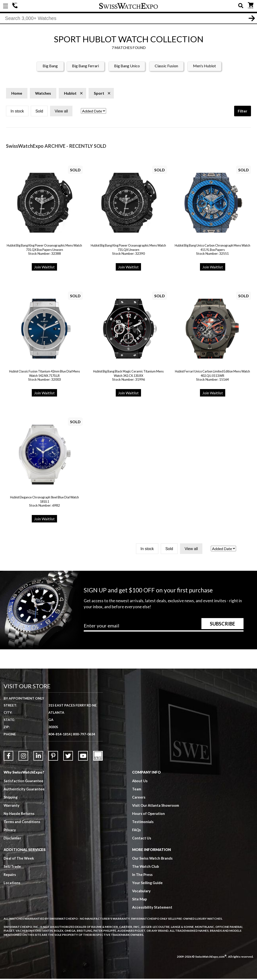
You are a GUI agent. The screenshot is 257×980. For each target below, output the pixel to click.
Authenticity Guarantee (24, 790)
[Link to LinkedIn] (38, 757)
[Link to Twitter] (68, 757)
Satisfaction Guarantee (24, 782)
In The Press (142, 876)
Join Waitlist (44, 268)
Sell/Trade (12, 868)
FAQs (137, 831)
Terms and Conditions (22, 823)
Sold (39, 112)
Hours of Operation (149, 815)
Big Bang (50, 67)
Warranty (12, 806)
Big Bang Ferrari (85, 67)
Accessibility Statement (152, 908)
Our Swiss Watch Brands (153, 859)
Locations (12, 884)
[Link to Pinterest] (53, 757)
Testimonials (143, 823)
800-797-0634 (84, 735)
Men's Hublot (204, 67)
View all (61, 112)
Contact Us (142, 839)
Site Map (140, 900)
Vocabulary (142, 892)
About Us (140, 782)
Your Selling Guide (148, 884)
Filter (243, 112)
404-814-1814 (16, 6)
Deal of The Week (19, 859)
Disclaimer (12, 839)
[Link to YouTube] (83, 757)
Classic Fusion (166, 67)
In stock (17, 112)
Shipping (11, 798)
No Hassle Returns (19, 815)
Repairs (10, 876)
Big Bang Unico (127, 67)
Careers (139, 798)
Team (137, 790)
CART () (251, 5)
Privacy (10, 831)
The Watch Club (146, 868)
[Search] (128, 19)
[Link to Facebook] (8, 757)
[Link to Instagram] (23, 757)
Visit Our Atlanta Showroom (156, 806)
